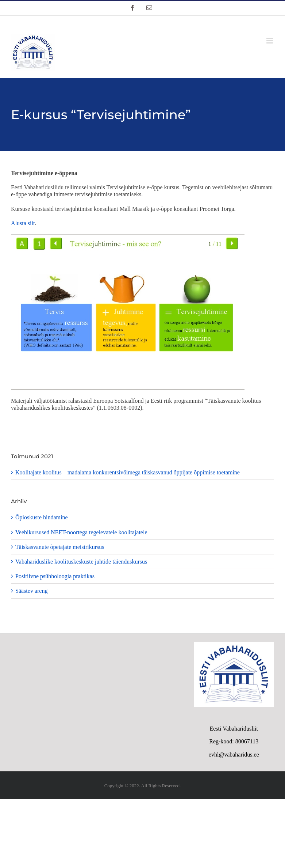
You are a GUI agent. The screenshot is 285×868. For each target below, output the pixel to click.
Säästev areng (31, 591)
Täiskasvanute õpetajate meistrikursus (60, 547)
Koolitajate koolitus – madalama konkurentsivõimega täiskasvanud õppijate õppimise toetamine (128, 472)
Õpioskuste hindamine (42, 517)
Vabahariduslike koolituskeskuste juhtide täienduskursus (81, 562)
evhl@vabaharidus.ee (234, 755)
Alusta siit (23, 223)
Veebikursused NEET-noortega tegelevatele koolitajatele (81, 532)
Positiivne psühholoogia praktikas (55, 576)
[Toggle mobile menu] (270, 41)
